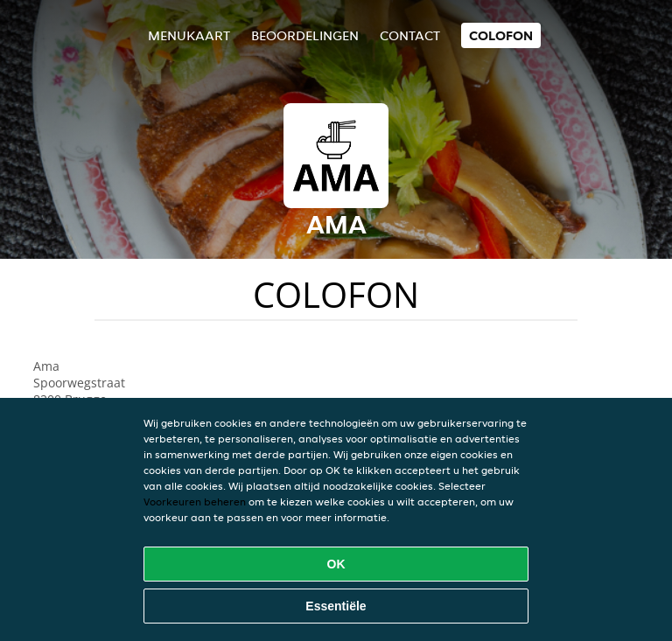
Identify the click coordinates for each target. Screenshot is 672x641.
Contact (410, 35)
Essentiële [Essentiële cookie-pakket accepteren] (336, 606)
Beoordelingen (305, 35)
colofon (501, 35)
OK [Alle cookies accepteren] (336, 564)
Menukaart (189, 35)
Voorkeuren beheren (195, 502)
